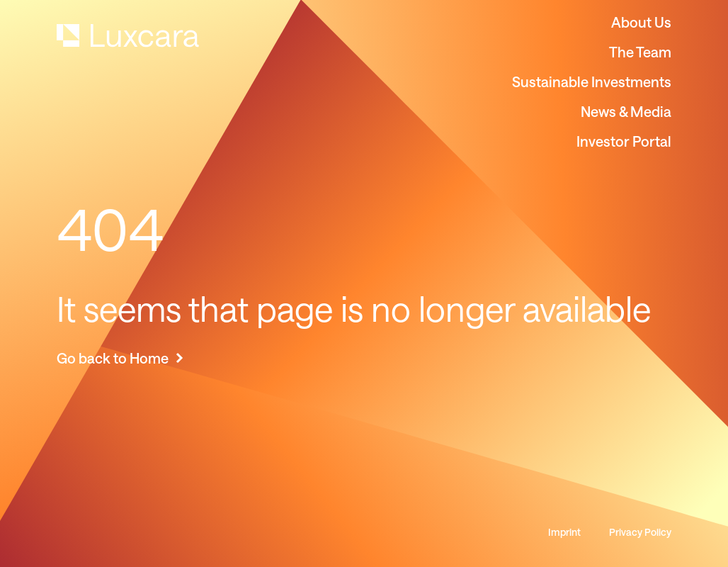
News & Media (626, 111)
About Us (641, 22)
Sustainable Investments (592, 82)
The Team (640, 52)
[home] (128, 36)
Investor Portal (624, 141)
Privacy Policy (640, 532)
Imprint (564, 532)
